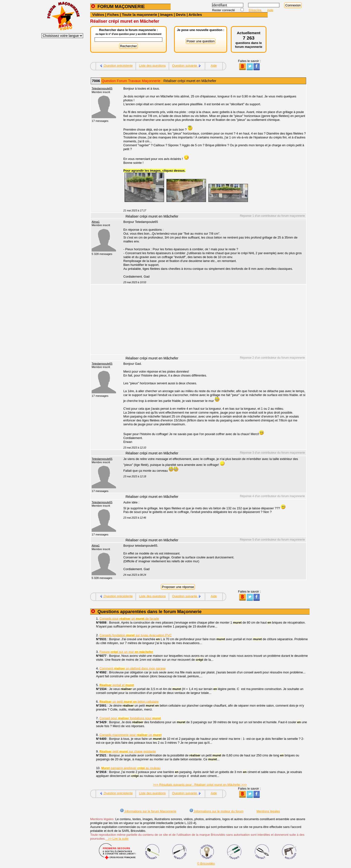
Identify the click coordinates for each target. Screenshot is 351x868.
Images (166, 15)
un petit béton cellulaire (129, 702)
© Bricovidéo (206, 863)
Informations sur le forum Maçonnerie (148, 811)
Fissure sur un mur (126, 652)
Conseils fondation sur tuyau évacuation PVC (136, 635)
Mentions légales (268, 811)
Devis (181, 15)
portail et (117, 685)
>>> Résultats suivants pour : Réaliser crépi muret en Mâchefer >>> (200, 785)
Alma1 (96, 222)
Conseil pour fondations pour (130, 718)
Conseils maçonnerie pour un (131, 735)
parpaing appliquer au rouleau (131, 768)
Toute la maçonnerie (140, 15)
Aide (270, 10)
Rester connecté (224, 10)
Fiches (113, 15)
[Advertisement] (212, 320)
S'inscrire (255, 10)
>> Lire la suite (117, 839)
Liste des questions (152, 66)
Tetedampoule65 (102, 88)
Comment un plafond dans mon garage (132, 668)
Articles (195, 15)
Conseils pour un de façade (129, 619)
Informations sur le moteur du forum (216, 811)
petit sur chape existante (128, 751)
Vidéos (98, 15)
